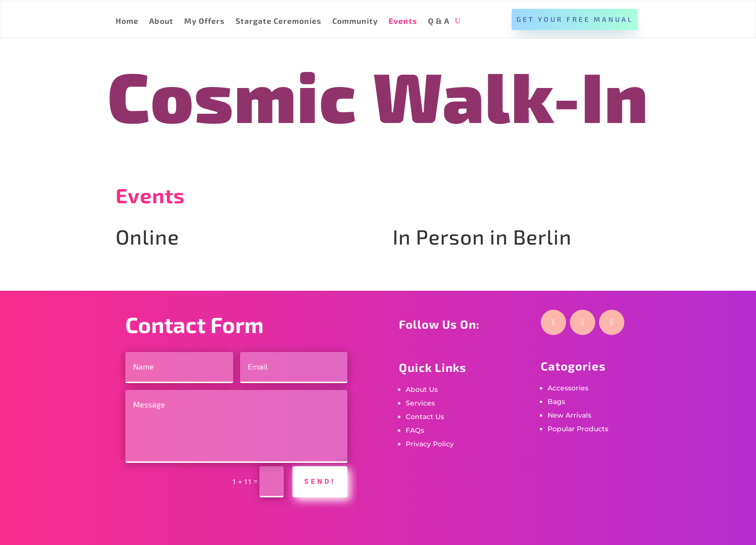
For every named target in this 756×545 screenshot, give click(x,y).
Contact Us (425, 417)
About (161, 21)
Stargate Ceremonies (279, 21)
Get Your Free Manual (575, 19)
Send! (320, 481)
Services (420, 403)
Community (355, 21)
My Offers (205, 21)
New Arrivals (569, 415)
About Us (422, 389)
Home (127, 21)
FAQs (415, 430)
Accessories (568, 388)
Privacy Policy (430, 444)
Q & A (439, 21)
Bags (556, 402)
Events (403, 21)
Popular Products (578, 429)
